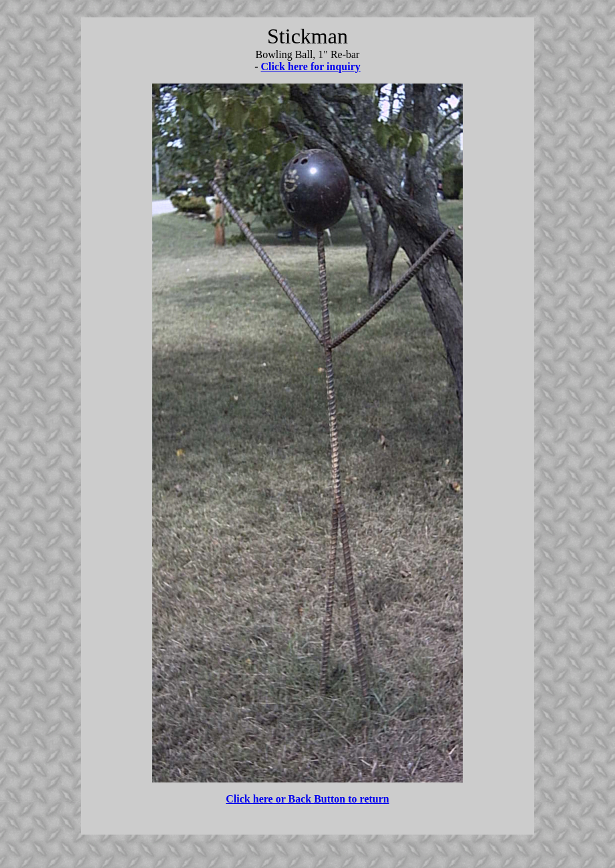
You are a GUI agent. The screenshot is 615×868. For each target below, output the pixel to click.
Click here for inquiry (311, 66)
